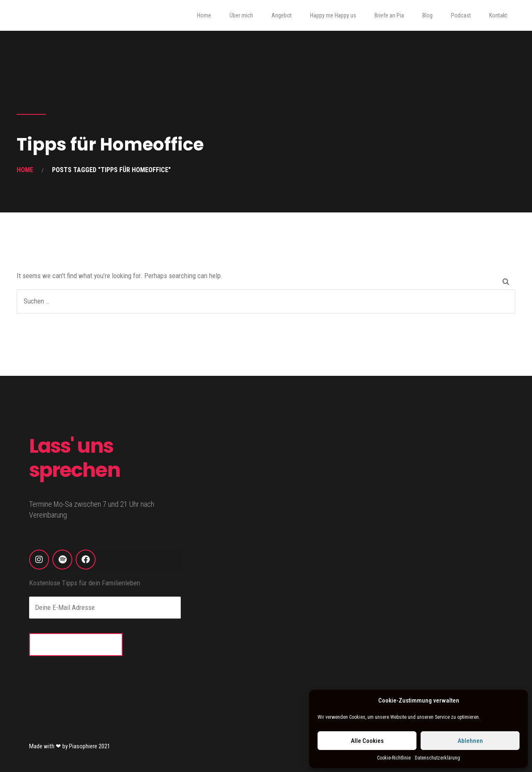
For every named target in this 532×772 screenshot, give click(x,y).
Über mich (241, 15)
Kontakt (498, 15)
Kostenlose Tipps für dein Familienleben (85, 583)
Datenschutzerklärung (437, 758)
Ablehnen (470, 741)
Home (204, 15)
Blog (427, 15)
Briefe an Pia (389, 15)
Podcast (461, 15)
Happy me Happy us (333, 15)
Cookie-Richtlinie (394, 758)
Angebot (282, 15)
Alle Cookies (367, 741)
